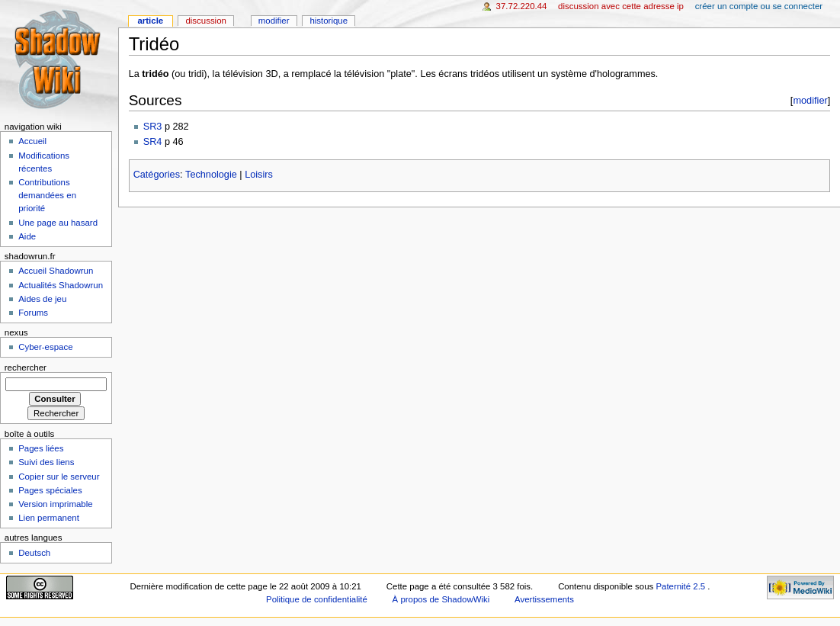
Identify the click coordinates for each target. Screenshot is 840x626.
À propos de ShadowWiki (441, 599)
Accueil (32, 141)
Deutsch (34, 553)
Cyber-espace (45, 347)
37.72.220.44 (522, 6)
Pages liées (41, 448)
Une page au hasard (58, 223)
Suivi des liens (46, 462)
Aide (27, 236)
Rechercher (26, 368)
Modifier (274, 21)
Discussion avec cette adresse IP (621, 6)
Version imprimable (55, 504)
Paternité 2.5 (681, 586)
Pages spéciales (50, 490)
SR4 (153, 142)
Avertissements (544, 599)
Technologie (211, 175)
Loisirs (259, 175)
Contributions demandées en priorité (47, 195)
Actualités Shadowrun (61, 285)
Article (150, 21)
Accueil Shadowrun (56, 271)
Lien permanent (49, 518)
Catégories (157, 175)
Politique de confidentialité (317, 599)
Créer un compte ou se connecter (759, 6)
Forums (33, 313)
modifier (810, 100)
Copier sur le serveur (59, 477)
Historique (329, 21)
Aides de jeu (42, 299)
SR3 (153, 127)
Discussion (205, 21)
